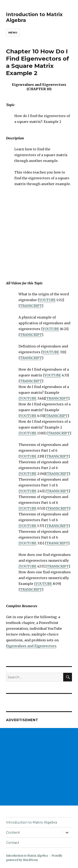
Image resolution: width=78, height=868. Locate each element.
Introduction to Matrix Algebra (32, 822)
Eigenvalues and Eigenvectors (31, 646)
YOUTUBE (47, 300)
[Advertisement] (39, 767)
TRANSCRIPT (31, 306)
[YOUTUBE (27, 398)
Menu (13, 32)
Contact (13, 843)
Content (13, 833)
